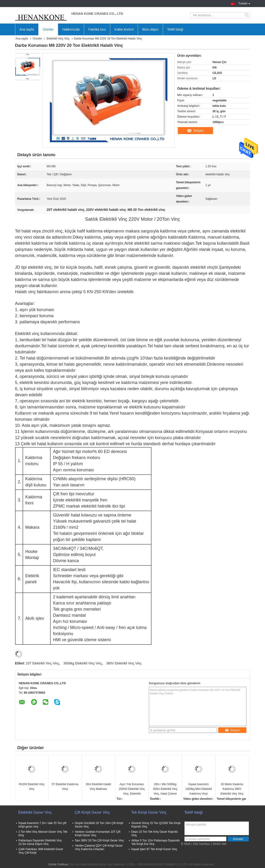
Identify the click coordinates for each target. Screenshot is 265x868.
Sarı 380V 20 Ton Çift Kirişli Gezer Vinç (99, 840)
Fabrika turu (97, 29)
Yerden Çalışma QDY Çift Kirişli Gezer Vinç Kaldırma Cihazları (99, 847)
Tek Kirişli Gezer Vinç (149, 812)
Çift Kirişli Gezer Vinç (92, 812)
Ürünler (48, 29)
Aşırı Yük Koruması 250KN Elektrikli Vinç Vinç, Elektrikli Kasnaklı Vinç (132, 789)
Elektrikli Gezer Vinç (35, 812)
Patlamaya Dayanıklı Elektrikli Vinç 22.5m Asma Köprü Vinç (40, 842)
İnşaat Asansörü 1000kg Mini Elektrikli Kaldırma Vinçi (199, 789)
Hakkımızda (71, 29)
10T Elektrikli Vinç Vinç (43, 663)
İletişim (199, 131)
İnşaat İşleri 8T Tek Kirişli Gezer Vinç (154, 849)
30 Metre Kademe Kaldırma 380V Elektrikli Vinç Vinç (232, 789)
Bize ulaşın (150, 29)
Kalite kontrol (124, 29)
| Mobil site (219, 844)
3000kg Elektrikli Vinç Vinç (83, 663)
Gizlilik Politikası (58, 864)
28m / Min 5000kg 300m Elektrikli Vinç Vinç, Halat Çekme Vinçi (165, 789)
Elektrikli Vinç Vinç (58, 39)
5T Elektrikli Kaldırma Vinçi (65, 787)
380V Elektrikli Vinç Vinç (124, 663)
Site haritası (202, 844)
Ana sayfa (27, 29)
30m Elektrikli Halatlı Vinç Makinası (98, 787)
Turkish (244, 3)
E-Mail (186, 844)
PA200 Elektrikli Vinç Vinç (32, 787)
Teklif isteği (175, 29)
